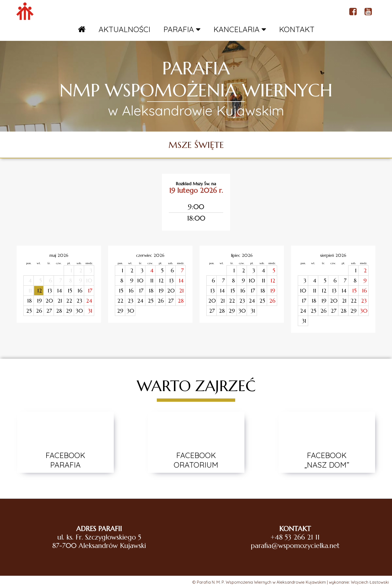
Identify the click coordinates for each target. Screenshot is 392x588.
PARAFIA (182, 29)
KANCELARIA (240, 29)
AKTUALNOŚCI (124, 29)
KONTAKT (297, 29)
